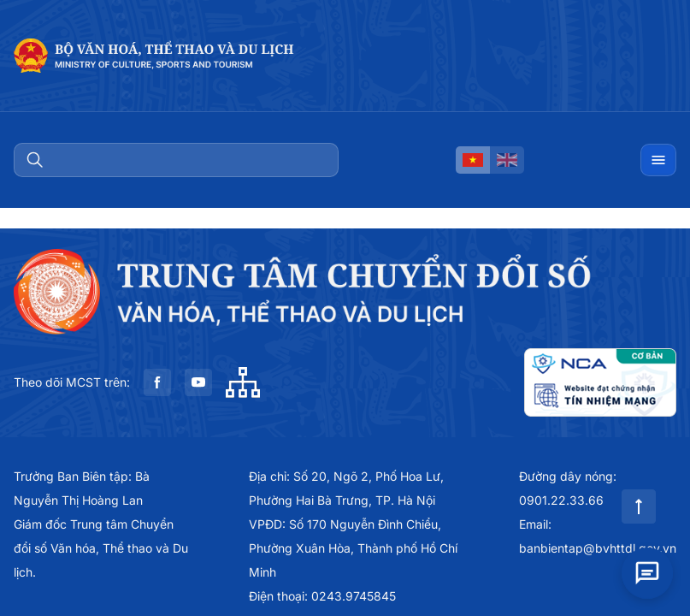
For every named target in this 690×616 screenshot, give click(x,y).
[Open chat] (647, 572)
